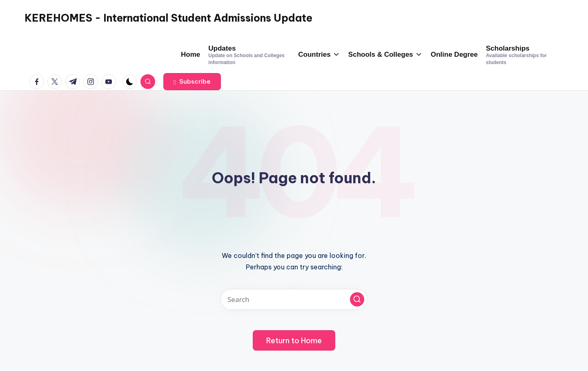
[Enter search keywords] (294, 299)
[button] (192, 82)
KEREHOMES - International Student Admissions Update (168, 18)
